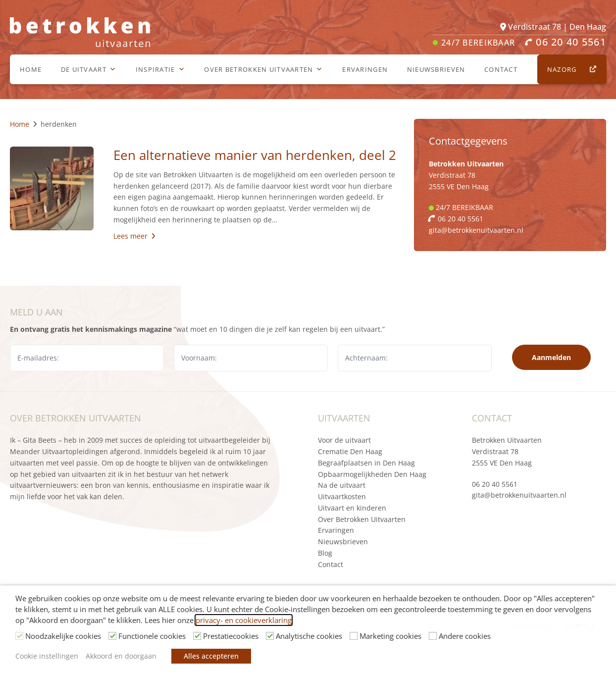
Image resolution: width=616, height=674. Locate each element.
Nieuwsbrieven (436, 69)
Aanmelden (551, 357)
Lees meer (134, 236)
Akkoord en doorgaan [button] (121, 656)
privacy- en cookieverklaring (244, 620)
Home (31, 69)
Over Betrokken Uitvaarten (263, 69)
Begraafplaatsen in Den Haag (366, 463)
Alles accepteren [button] (211, 656)
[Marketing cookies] (354, 636)
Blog (325, 553)
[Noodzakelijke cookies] (19, 636)
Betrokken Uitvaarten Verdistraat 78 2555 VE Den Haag (507, 451)
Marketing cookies (390, 636)
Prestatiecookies (231, 636)
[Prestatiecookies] (197, 636)
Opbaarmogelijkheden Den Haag (372, 474)
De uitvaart (89, 69)
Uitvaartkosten (342, 496)
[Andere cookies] (433, 636)
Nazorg (567, 69)
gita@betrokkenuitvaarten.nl (476, 230)
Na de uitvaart (342, 485)
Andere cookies (465, 636)
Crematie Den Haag (350, 451)
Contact (501, 69)
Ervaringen (365, 69)
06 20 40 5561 (495, 484)
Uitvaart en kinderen (352, 508)
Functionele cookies (152, 636)
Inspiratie (160, 69)
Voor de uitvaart (344, 440)
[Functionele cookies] (112, 636)
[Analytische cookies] (270, 636)
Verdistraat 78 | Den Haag (553, 27)
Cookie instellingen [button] (47, 656)
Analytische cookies (309, 636)
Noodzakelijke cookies (63, 636)
